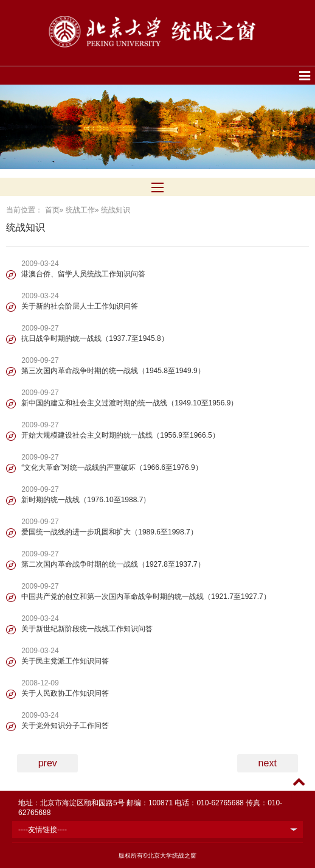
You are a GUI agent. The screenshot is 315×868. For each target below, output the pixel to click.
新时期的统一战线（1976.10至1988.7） (86, 500)
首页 (52, 210)
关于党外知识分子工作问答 (65, 726)
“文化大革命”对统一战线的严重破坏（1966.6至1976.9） (112, 467)
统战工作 (80, 210)
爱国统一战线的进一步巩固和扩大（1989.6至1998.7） (109, 532)
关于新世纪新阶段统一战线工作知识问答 (87, 629)
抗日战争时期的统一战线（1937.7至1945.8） (95, 338)
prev (48, 763)
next (268, 763)
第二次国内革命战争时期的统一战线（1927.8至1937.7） (113, 564)
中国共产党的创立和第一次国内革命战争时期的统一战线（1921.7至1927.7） (146, 597)
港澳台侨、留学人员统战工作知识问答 (83, 274)
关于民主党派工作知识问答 (65, 661)
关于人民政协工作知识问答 (65, 693)
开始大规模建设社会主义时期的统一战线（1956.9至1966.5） (120, 435)
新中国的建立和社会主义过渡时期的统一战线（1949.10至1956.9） (130, 403)
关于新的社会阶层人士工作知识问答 (80, 306)
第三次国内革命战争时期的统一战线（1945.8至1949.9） (113, 371)
